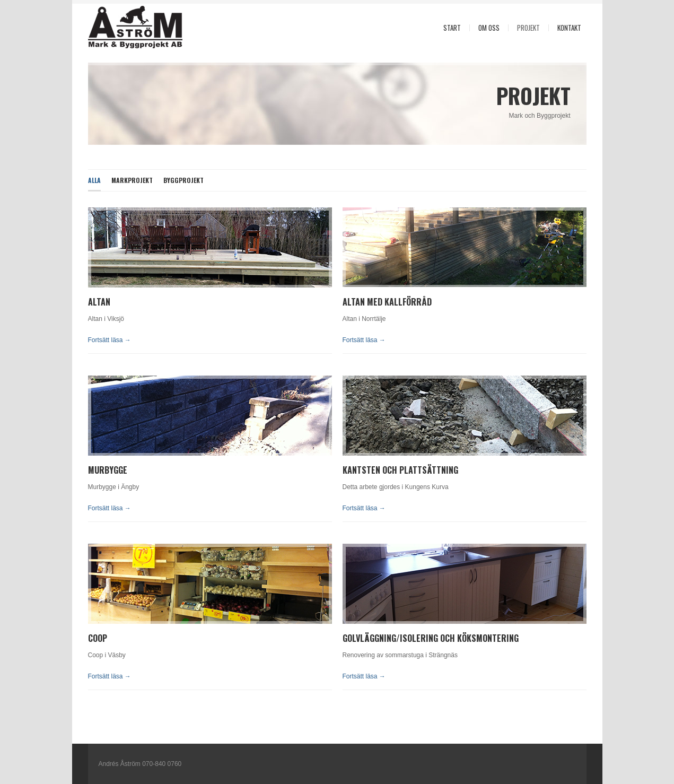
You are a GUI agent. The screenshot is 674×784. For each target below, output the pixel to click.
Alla (94, 180)
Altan (99, 302)
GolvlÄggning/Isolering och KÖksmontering (431, 638)
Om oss (489, 28)
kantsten (361, 470)
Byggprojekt (183, 180)
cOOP (98, 638)
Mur (96, 470)
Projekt (528, 28)
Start (452, 28)
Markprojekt (132, 180)
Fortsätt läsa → (110, 340)
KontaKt (569, 28)
